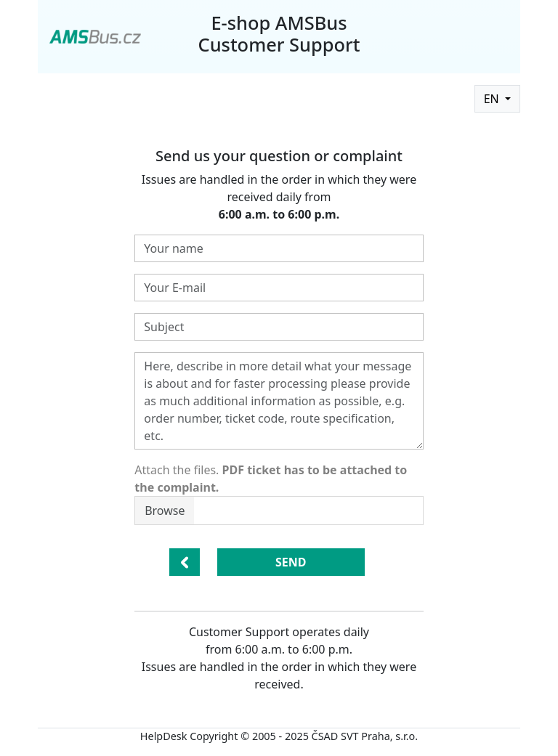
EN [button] (493, 99)
